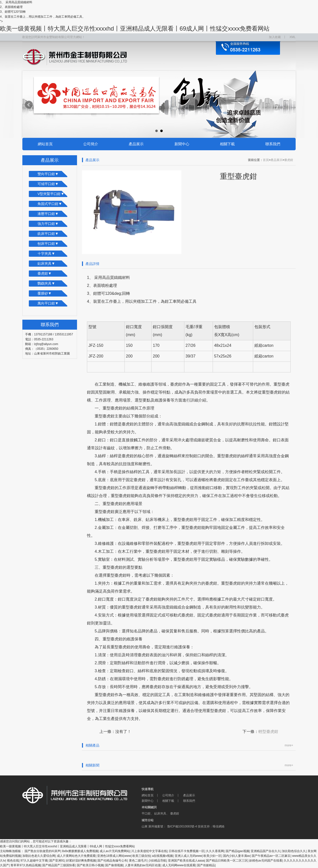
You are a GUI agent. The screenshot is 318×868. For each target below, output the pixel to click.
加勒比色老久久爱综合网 (39, 856)
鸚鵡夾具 (46, 283)
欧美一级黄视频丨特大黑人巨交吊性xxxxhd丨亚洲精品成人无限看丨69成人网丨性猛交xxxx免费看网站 (135, 28)
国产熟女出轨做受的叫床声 (42, 851)
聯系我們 (273, 144)
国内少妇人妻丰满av (237, 856)
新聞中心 (182, 144)
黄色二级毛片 (138, 861)
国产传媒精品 (206, 865)
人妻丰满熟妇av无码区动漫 (143, 865)
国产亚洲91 (57, 861)
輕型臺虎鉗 (268, 732)
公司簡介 (91, 144)
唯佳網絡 (219, 826)
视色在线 (13, 861)
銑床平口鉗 (48, 233)
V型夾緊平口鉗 (51, 194)
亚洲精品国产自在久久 (266, 851)
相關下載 (227, 144)
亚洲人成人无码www (188, 856)
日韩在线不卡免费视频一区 (187, 851)
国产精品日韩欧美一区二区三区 (227, 861)
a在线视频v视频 (163, 856)
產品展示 (136, 144)
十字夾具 (46, 253)
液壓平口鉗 (48, 214)
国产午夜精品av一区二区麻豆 (271, 856)
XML (293, 37)
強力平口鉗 (48, 224)
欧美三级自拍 (141, 856)
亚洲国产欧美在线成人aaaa (186, 861)
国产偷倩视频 (114, 865)
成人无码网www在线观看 (179, 865)
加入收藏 (275, 37)
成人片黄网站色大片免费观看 (76, 856)
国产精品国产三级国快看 (59, 865)
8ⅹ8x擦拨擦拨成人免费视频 (80, 851)
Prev (29, 105)
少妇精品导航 (157, 861)
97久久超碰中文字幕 (34, 861)
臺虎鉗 (45, 273)
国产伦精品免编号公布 (112, 861)
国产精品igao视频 (237, 851)
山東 (145, 826)
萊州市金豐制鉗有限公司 (82, 795)
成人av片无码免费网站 (115, 851)
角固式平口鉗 (50, 204)
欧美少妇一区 (212, 856)
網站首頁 (45, 144)
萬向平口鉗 (48, 303)
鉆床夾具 (46, 263)
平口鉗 (146, 814)
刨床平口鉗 (48, 243)
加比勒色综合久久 (294, 851)
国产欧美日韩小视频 (90, 865)
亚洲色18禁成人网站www (114, 856)
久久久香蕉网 (215, 851)
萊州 (151, 826)
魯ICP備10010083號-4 (181, 826)
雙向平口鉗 (48, 174)
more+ (289, 745)
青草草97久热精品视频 (25, 865)
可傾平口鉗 (48, 184)
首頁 (266, 160)
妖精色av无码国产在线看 (266, 861)
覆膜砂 (45, 293)
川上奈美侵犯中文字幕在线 (149, 851)
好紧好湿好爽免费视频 (81, 861)
